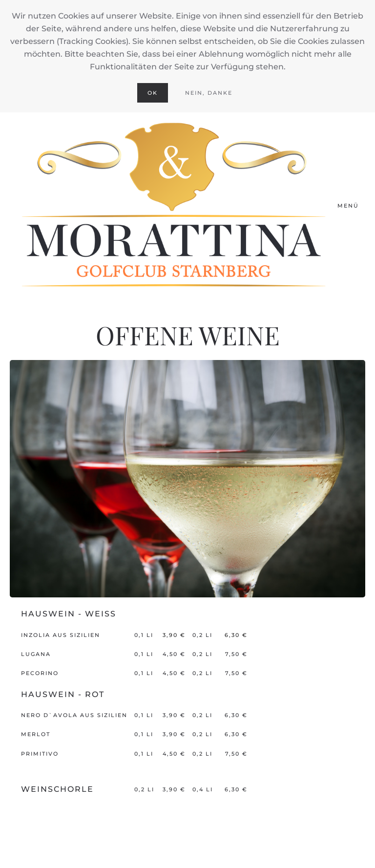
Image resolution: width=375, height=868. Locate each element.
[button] (351, 206)
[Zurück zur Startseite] (174, 206)
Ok (153, 93)
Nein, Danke (209, 93)
